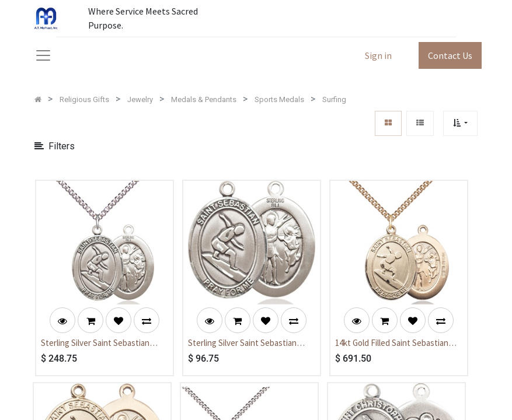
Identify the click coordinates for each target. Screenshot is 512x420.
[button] (460, 123)
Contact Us (450, 55)
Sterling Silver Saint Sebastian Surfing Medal (242, 344)
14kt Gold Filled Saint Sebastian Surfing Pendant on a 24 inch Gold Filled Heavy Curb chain (396, 344)
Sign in (378, 55)
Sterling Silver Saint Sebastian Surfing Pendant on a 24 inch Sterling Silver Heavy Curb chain (98, 344)
